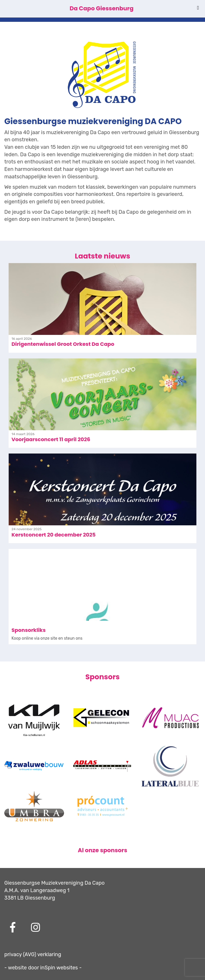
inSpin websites (59, 968)
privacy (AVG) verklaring (33, 954)
